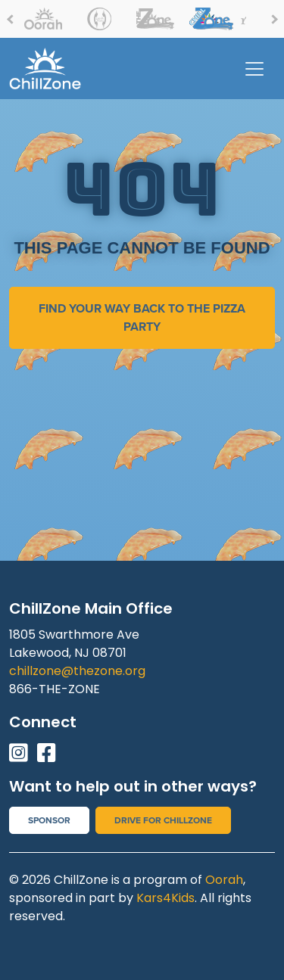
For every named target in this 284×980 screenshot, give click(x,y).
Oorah (224, 880)
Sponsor (49, 820)
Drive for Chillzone (163, 820)
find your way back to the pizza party (142, 317)
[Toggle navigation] (254, 69)
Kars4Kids (165, 898)
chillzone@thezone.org (77, 671)
